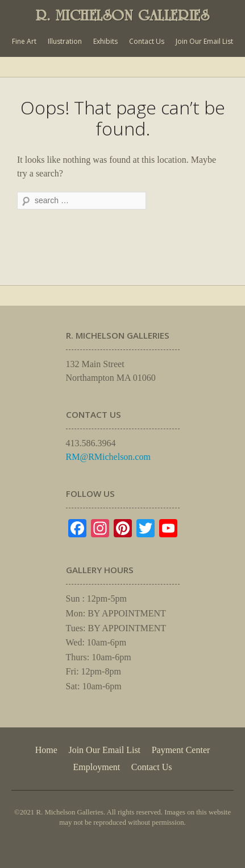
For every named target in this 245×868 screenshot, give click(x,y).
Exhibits (105, 41)
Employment (97, 767)
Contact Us (147, 41)
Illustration (65, 41)
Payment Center (181, 750)
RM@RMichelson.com (108, 457)
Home (46, 750)
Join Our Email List (204, 41)
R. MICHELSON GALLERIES (123, 15)
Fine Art (24, 41)
